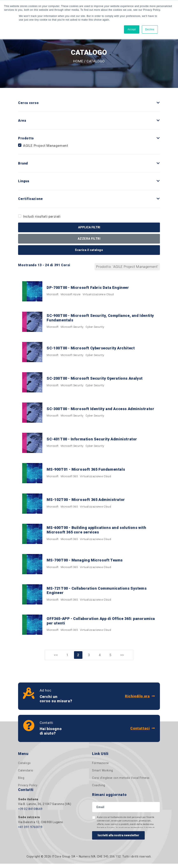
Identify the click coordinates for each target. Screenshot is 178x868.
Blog (21, 782)
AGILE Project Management (46, 146)
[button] (158, 103)
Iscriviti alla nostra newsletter (118, 840)
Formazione (101, 768)
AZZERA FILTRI (89, 239)
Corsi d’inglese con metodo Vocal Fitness (121, 782)
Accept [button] (132, 29)
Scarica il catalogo (89, 250)
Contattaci (143, 733)
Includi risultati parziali (42, 216)
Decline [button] (150, 29)
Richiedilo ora (140, 700)
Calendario (26, 775)
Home (78, 61)
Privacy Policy (28, 790)
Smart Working (103, 775)
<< (55, 659)
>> (123, 659)
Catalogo (24, 768)
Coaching (99, 790)
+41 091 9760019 (30, 831)
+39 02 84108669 (30, 813)
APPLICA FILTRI (89, 227)
